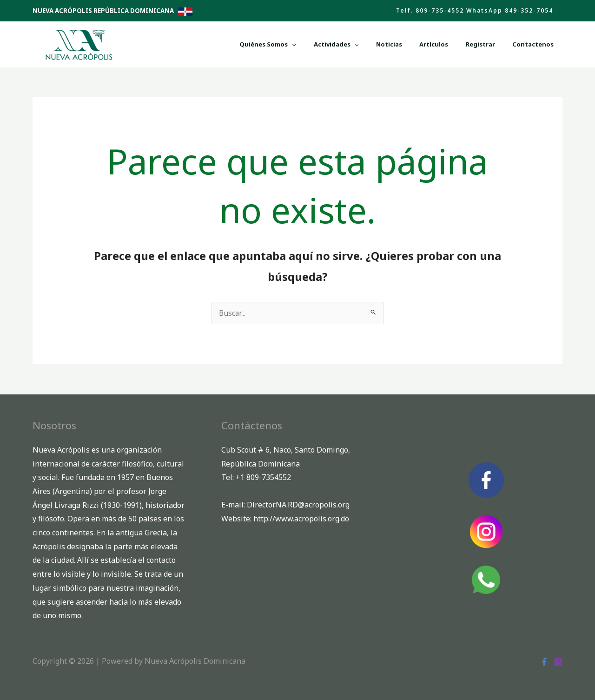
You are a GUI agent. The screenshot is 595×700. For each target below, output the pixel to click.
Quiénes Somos (338, 44)
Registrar (499, 44)
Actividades (393, 44)
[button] (475, 11)
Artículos (466, 44)
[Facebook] (544, 660)
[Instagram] (558, 660)
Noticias (434, 44)
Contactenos (539, 44)
